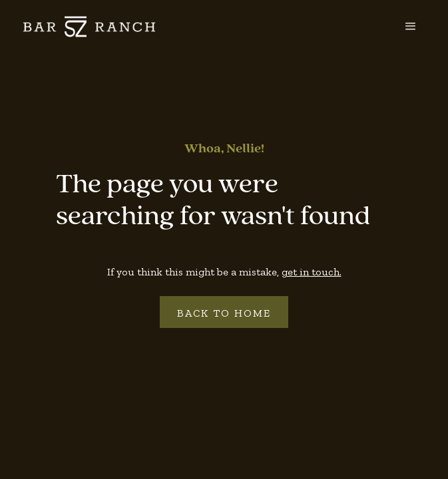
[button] (411, 27)
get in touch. (312, 272)
